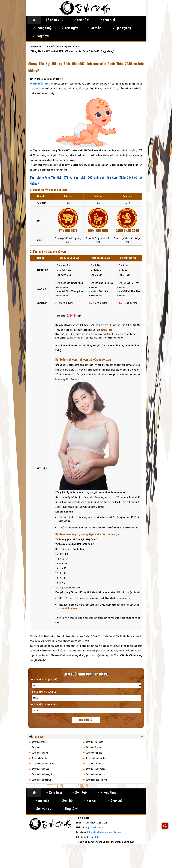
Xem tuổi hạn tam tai (95, 774)
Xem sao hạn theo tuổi (96, 758)
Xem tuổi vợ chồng (94, 742)
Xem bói (95, 28)
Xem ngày (70, 28)
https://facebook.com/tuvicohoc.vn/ (104, 832)
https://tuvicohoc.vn (95, 827)
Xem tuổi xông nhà (40, 769)
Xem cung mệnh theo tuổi (44, 764)
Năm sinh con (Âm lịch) (44, 704)
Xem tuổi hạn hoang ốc (42, 774)
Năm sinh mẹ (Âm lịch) (44, 692)
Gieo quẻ (115, 801)
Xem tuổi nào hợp (40, 753)
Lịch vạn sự (122, 28)
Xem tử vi (81, 20)
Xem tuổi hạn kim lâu (95, 769)
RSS (97, 837)
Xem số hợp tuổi (39, 758)
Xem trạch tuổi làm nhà (96, 780)
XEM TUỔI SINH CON (43, 84)
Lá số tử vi (55, 20)
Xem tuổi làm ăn (93, 747)
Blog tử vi (41, 36)
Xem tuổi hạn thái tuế (41, 780)
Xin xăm (91, 801)
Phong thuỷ (42, 28)
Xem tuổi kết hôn (94, 764)
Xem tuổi (107, 20)
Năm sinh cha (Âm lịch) (44, 679)
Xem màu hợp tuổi (94, 753)
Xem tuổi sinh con (40, 747)
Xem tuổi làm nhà (40, 742)
